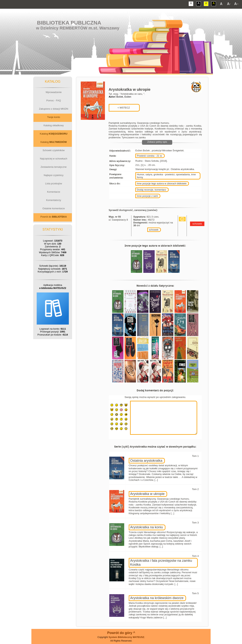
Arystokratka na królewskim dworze (157, 598)
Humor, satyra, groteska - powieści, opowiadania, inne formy (166, 176)
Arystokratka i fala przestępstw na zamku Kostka (161, 563)
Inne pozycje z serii (147, 196)
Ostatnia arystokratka (146, 461)
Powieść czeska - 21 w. (150, 156)
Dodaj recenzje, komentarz (152, 190)
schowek (154, 230)
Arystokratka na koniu (147, 527)
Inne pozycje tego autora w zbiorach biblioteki (162, 184)
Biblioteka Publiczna (69, 23)
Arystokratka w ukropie (147, 494)
